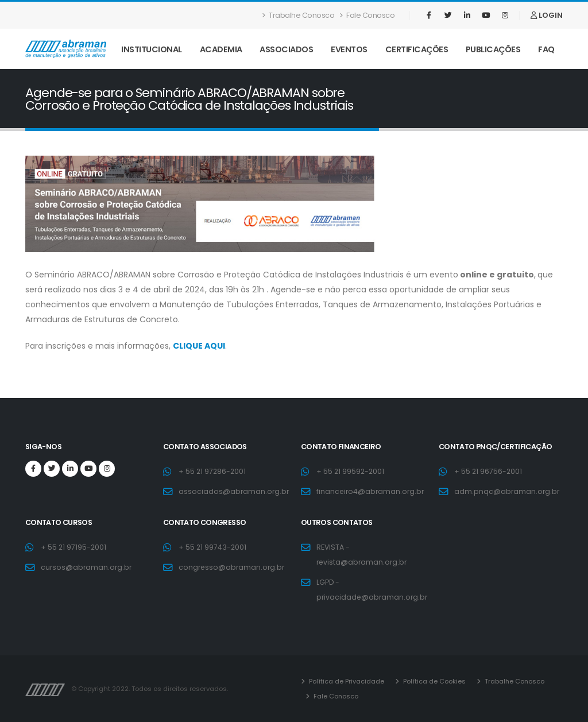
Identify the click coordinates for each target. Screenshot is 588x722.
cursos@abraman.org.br (87, 567)
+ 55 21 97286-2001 (213, 471)
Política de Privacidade (346, 681)
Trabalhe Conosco (298, 15)
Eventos (349, 49)
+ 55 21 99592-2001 (351, 471)
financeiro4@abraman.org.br (372, 491)
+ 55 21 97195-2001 (74, 547)
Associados (286, 49)
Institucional (152, 49)
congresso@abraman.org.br (233, 567)
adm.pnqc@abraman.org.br (508, 491)
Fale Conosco (367, 15)
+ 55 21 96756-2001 (489, 471)
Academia (221, 49)
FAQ (546, 49)
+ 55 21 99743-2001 (213, 547)
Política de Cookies (434, 681)
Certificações (417, 49)
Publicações (493, 49)
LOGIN (547, 15)
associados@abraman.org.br (235, 491)
